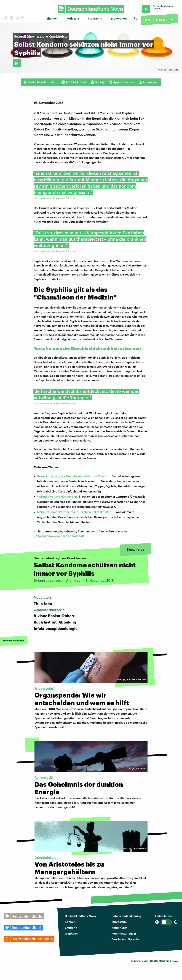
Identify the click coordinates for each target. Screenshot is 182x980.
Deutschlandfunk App (40, 82)
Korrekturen (120, 928)
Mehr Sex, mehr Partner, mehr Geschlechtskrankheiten (74, 512)
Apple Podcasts (122, 82)
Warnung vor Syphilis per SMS (57, 496)
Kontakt (70, 922)
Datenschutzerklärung (126, 916)
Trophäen (71, 933)
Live (148, 20)
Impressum (119, 922)
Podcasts (73, 18)
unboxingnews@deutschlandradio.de (59, 536)
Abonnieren (148, 82)
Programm (95, 18)
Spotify (98, 82)
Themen (52, 18)
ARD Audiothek (74, 82)
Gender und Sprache (125, 939)
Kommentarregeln (124, 933)
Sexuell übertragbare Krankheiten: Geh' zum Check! (72, 476)
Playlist (160, 20)
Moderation (119, 18)
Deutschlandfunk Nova (80, 916)
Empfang (71, 928)
